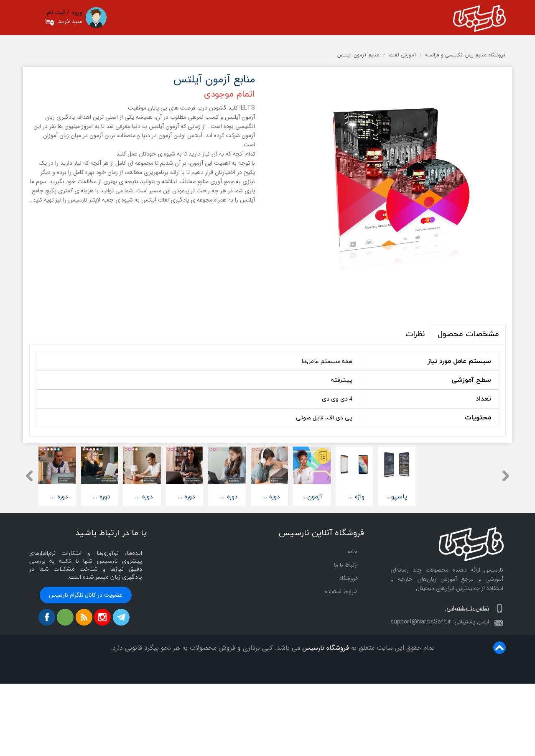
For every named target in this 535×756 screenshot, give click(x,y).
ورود (77, 13)
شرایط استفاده (341, 665)
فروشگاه (337, 721)
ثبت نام (56, 13)
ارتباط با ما (346, 638)
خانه (353, 625)
